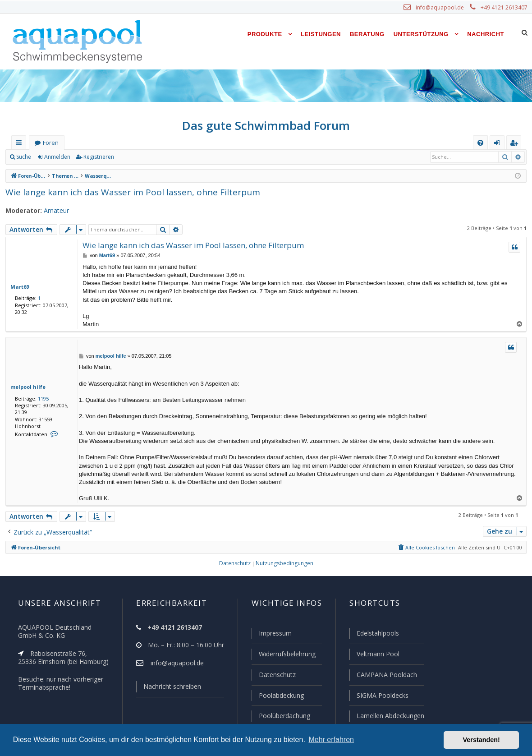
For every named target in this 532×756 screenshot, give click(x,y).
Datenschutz (273, 676)
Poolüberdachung (280, 716)
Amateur (52, 211)
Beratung (367, 34)
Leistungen (321, 34)
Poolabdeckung (277, 696)
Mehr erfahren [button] (331, 740)
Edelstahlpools (377, 635)
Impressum (271, 635)
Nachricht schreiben (169, 688)
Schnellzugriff (21, 145)
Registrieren (97, 157)
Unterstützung (421, 34)
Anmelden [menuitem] (499, 145)
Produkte (265, 34)
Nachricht (486, 34)
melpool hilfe (26, 387)
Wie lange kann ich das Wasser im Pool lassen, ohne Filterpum (125, 192)
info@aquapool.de (443, 8)
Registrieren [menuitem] (516, 145)
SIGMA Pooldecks (382, 696)
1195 (41, 398)
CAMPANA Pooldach (386, 676)
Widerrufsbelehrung (283, 655)
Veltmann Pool (377, 655)
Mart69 (18, 286)
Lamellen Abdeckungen (390, 716)
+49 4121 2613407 (505, 8)
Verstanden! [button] (482, 740)
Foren (50, 143)
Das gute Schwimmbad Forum (266, 125)
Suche (24, 157)
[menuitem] (480, 143)
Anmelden (57, 157)
